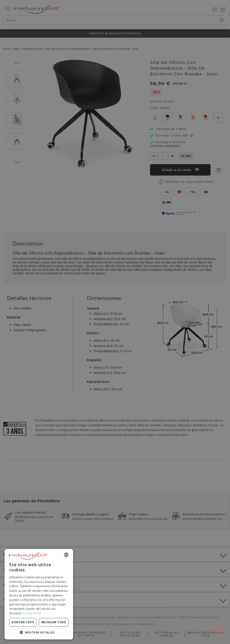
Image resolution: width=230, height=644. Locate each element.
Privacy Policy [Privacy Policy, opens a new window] (32, 613)
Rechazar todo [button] (54, 622)
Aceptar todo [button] (23, 622)
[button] (39, 632)
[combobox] (66, 555)
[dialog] (39, 594)
